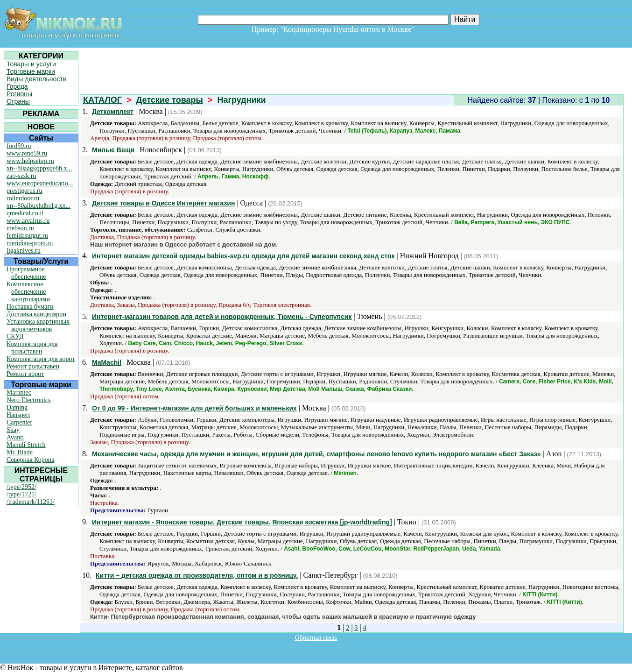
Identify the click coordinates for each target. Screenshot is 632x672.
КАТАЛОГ (102, 100)
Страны (18, 101)
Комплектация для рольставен (32, 348)
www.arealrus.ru (28, 221)
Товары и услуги (31, 64)
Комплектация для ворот (41, 359)
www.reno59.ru (27, 153)
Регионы (19, 94)
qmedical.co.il (25, 213)
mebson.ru (20, 228)
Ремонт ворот (25, 374)
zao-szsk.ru (21, 176)
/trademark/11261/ (31, 502)
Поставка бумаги (30, 307)
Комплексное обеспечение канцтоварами (28, 292)
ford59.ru (19, 146)
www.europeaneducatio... (40, 183)
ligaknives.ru (24, 251)
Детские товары (170, 100)
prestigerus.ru (25, 191)
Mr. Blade (20, 452)
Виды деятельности (37, 79)
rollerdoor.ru (23, 198)
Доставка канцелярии (36, 314)
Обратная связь (316, 638)
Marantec (19, 393)
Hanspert (18, 415)
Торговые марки (31, 71)
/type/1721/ (21, 494)
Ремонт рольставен (33, 366)
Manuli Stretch (26, 445)
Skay (13, 430)
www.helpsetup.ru (30, 161)
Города (17, 86)
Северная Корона (30, 460)
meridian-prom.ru (30, 243)
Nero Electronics (28, 400)
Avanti (15, 437)
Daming (17, 407)
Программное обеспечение (26, 273)
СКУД (15, 336)
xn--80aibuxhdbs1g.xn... (39, 206)
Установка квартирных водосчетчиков (38, 325)
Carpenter (19, 422)
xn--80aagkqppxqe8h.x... (39, 168)
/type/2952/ (21, 487)
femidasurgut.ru (27, 236)
